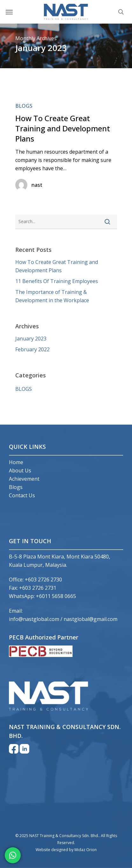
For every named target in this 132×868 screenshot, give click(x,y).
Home (16, 462)
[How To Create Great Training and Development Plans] (66, 150)
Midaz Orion (86, 850)
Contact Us (22, 495)
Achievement (24, 479)
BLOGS (24, 106)
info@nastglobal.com (34, 619)
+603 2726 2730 (43, 580)
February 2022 (32, 349)
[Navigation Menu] (9, 12)
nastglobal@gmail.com (90, 619)
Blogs (16, 487)
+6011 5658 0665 (56, 596)
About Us (20, 470)
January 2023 (31, 339)
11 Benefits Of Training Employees (57, 281)
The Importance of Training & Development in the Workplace (52, 296)
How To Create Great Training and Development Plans (57, 266)
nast (37, 185)
